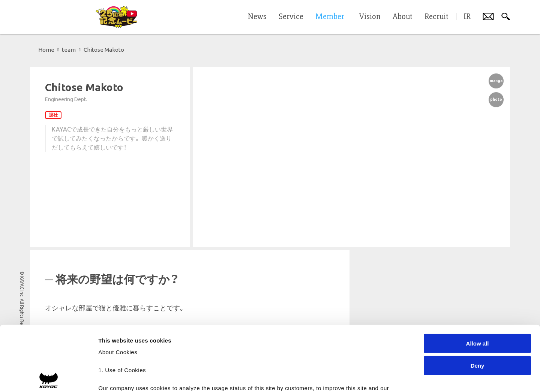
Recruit (436, 17)
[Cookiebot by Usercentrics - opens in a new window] (49, 377)
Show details (394, 377)
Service (291, 17)
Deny (478, 298)
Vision (370, 17)
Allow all (478, 276)
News (257, 17)
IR (467, 17)
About (403, 17)
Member (330, 17)
